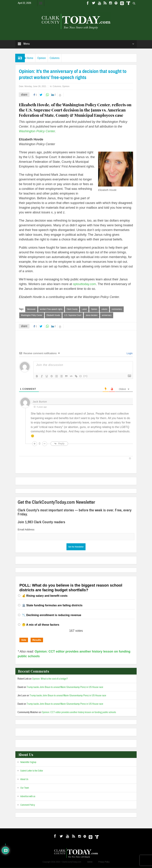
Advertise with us (28, 797)
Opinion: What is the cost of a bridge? (50, 679)
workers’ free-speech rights (51, 309)
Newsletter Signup (28, 763)
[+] (86, 376)
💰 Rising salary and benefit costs (45, 596)
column (104, 309)
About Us (24, 780)
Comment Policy (28, 805)
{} (81, 376)
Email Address (26, 530)
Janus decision (92, 315)
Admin (90, 862)
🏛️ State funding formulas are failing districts (52, 606)
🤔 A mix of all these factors (41, 625)
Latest (84, 309)
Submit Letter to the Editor (32, 771)
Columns (63, 58)
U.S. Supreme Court (73, 315)
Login (129, 354)
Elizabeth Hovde (53, 315)
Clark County (72, 309)
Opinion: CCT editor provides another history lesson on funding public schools (79, 713)
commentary (117, 309)
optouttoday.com (84, 284)
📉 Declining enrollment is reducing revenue (52, 615)
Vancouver (31, 309)
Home (32, 58)
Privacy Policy (104, 862)
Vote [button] (24, 640)
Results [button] (37, 640)
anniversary (107, 315)
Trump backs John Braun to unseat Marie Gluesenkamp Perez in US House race (65, 688)
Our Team (25, 788)
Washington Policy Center (32, 315)
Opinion (46, 58)
